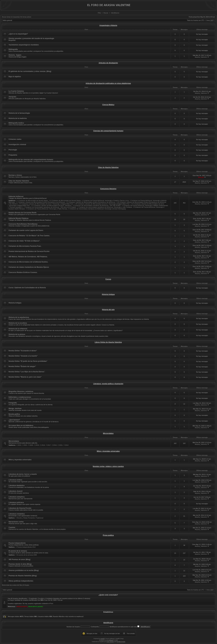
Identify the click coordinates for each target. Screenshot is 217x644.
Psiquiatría (13, 155)
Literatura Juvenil (15, 491)
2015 (61, 445)
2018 (43, 445)
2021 (25, 445)
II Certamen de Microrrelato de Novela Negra (66, 201)
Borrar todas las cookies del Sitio (12, 585)
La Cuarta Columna (16, 91)
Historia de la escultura (18, 323)
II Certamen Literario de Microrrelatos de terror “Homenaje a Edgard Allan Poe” (47, 204)
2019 (37, 445)
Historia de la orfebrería (18, 329)
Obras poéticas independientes (21, 581)
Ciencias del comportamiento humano (108, 131)
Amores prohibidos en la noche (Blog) (24, 570)
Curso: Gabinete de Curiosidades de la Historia (27, 288)
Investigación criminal (17, 145)
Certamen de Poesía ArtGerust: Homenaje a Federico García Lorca (106, 201)
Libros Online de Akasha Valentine (108, 342)
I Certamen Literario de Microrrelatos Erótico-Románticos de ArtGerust (41, 202)
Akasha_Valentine (201, 57)
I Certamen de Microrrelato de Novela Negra (33, 201)
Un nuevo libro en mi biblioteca (21, 426)
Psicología (13, 150)
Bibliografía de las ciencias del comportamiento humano (31, 160)
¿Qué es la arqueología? (18, 34)
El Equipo (26, 585)
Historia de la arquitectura (19, 317)
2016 (55, 445)
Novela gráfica (14, 414)
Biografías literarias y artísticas (21, 391)
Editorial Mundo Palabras (19, 218)
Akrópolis (12, 97)
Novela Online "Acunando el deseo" (23, 351)
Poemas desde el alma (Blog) (20, 564)
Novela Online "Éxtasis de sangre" (22, 366)
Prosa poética (108, 535)
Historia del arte (108, 310)
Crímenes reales (15, 139)
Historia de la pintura (17, 334)
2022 (20, 445)
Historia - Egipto (15, 55)
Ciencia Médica (108, 105)
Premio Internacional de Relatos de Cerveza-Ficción (29, 251)
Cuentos (12, 527)
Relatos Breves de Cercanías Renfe (22, 213)
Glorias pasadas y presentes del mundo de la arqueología (31, 38)
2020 (31, 445)
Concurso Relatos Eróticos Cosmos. (23, 272)
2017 (49, 445)
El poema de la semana (18, 551)
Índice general (7, 20)
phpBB (102, 639)
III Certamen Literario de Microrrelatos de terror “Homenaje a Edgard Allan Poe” (103, 204)
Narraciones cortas (16, 522)
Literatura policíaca (16, 503)
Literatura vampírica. (17, 497)
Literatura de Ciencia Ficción (20, 508)
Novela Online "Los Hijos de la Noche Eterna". (27, 372)
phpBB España (121, 642)
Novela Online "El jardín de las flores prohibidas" (28, 361)
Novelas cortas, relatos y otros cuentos (108, 466)
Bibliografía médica (16, 123)
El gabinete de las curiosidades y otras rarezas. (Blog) (30, 71)
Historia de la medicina (18, 118)
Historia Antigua (108, 294)
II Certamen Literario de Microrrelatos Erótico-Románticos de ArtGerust (91, 202)
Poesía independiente (17, 543)
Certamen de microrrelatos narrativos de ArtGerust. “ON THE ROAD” (98, 205)
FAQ (99, 13)
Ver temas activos (26, 17)
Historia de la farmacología (19, 113)
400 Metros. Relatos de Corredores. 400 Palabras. (28, 257)
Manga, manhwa (15, 408)
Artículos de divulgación (108, 63)
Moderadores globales (36, 607)
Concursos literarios (108, 189)
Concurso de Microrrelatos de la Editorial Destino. (28, 262)
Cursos (108, 279)
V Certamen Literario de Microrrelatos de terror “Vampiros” (52, 205)
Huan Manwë (110, 642)
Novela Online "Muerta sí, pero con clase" (25, 377)
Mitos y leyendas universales (108, 451)
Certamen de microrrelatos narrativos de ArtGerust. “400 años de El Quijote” (51, 207)
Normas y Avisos (15, 175)
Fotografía (13, 403)
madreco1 (80, 616)
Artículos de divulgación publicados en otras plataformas (108, 83)
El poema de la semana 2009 (27, 555)
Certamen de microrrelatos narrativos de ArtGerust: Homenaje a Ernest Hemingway (98, 209)
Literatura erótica (15, 480)
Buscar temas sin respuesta (11, 17)
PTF (116, 640)
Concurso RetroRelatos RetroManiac (23, 224)
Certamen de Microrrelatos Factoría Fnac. (25, 246)
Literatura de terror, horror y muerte (23, 474)
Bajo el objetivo (15, 77)
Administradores (22, 607)
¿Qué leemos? (14, 420)
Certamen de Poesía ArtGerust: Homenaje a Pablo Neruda (47, 209)
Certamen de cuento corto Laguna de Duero (26, 230)
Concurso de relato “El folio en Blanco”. (24, 241)
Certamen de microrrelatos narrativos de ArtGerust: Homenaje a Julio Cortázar (105, 207)
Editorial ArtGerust (16, 197)
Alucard (201, 177)
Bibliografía (13, 49)
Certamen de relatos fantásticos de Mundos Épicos (29, 267)
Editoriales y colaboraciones (20, 397)
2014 (67, 445)
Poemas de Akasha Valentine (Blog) (23, 576)
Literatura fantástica (17, 486)
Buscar (106, 13)
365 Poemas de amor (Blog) (19, 560)
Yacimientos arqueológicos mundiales (24, 45)
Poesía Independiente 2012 (26, 547)
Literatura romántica (17, 514)
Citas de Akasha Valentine (108, 167)
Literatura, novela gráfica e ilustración (108, 384)
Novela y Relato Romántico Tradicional (30, 518)
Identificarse (115, 13)
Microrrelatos (108, 433)
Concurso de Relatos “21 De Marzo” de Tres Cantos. (29, 236)
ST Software (110, 640)
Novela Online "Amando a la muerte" (23, 356)
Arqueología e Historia (108, 25)
